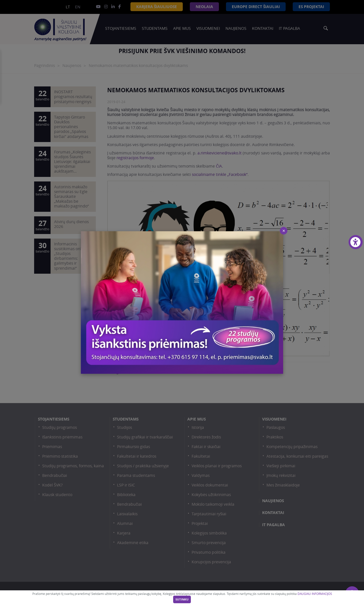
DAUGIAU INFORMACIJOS (315, 594)
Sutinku (182, 599)
